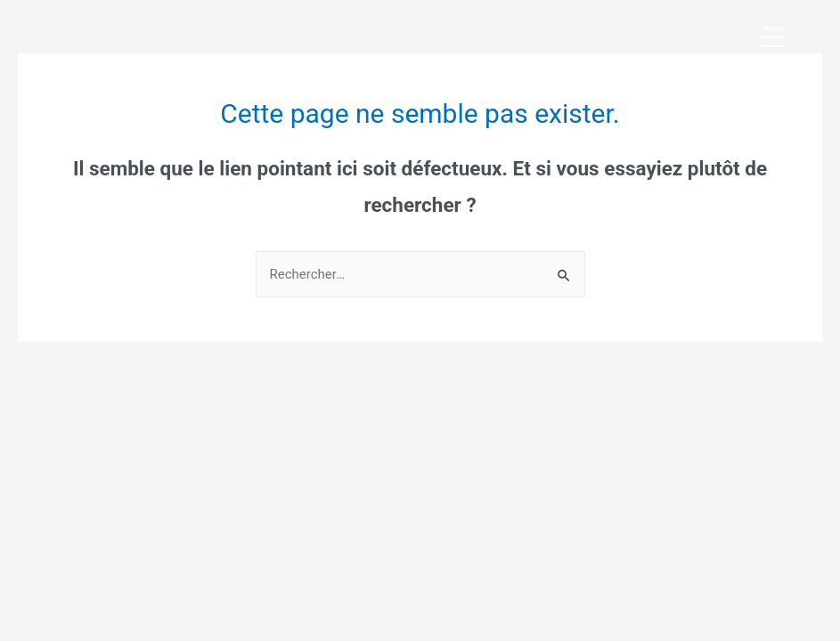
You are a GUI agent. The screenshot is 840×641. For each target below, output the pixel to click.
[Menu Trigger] (774, 38)
